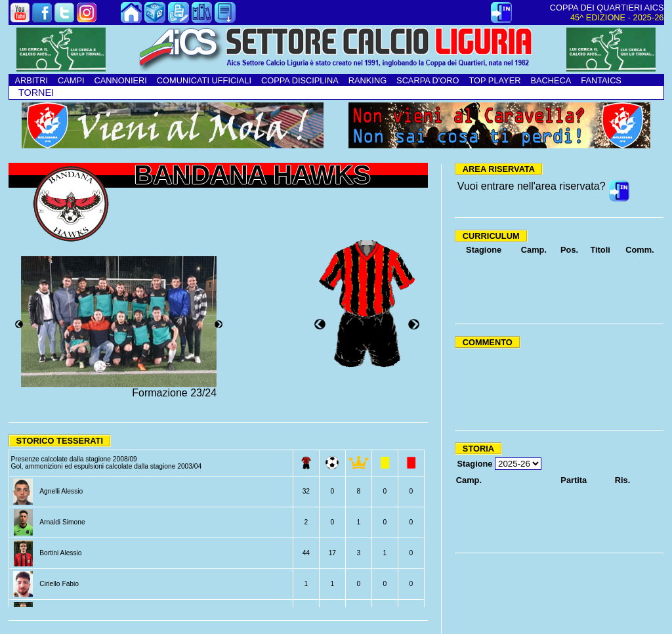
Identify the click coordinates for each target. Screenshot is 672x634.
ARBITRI (31, 80)
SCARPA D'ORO (428, 80)
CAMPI (71, 80)
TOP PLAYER (494, 80)
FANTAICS (601, 80)
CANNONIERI (121, 80)
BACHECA (551, 80)
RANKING (367, 80)
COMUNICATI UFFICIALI (204, 80)
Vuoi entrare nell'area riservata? (532, 186)
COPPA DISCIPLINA (300, 80)
